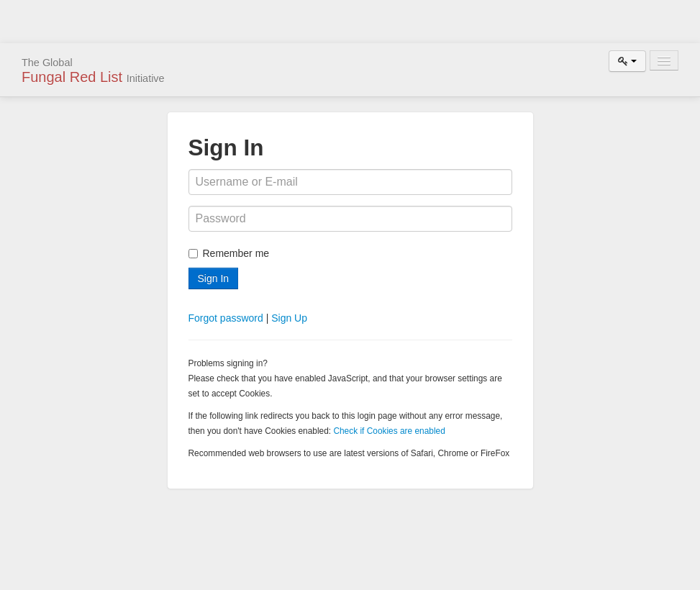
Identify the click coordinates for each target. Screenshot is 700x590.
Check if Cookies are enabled (389, 431)
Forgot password (226, 318)
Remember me (229, 253)
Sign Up (289, 318)
